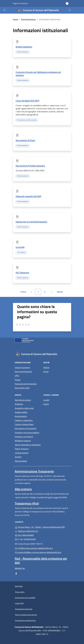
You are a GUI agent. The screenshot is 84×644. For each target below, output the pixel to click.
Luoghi (46, 400)
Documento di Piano (25, 140)
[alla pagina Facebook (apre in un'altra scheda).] (16, 573)
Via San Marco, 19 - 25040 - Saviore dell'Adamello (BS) (42, 527)
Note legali (19, 586)
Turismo (18, 457)
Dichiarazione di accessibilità (25, 598)
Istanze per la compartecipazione (31, 222)
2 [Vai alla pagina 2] (46, 293)
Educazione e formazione (26, 428)
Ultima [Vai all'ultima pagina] (61, 293)
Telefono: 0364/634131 (26, 531)
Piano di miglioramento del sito (26, 615)
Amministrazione (28, 19)
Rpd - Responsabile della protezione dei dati (41, 561)
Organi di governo (22, 368)
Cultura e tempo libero (24, 424)
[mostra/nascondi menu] (5, 10)
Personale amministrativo (26, 384)
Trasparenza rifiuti (27, 503)
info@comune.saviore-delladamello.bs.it (34, 548)
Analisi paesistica (24, 47)
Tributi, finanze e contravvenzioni (22, 451)
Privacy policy (20, 592)
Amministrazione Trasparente (34, 471)
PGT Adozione (22, 273)
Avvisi (46, 372)
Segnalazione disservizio (24, 609)
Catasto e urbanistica (24, 420)
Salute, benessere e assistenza (28, 445)
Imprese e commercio (24, 437)
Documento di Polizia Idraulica (30, 166)
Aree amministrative (23, 372)
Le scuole (20, 247)
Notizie (46, 368)
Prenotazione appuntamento (25, 620)
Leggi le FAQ (19, 603)
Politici (18, 380)
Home (16, 19)
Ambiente (19, 404)
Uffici (17, 376)
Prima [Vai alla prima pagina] (24, 293)
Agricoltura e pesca (23, 400)
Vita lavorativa (21, 461)
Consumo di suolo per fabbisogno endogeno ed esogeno (38, 74)
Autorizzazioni (21, 416)
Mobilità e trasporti (23, 441)
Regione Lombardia (20, 3)
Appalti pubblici (21, 412)
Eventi (46, 404)
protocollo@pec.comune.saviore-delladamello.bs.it (38, 552)
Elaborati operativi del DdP (28, 196)
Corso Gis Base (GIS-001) (28, 101)
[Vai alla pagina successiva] (52, 292)
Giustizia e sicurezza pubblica (27, 433)
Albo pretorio (23, 489)
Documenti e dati (22, 388)
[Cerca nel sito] (70, 10)
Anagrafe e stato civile (24, 408)
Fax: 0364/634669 (24, 535)
